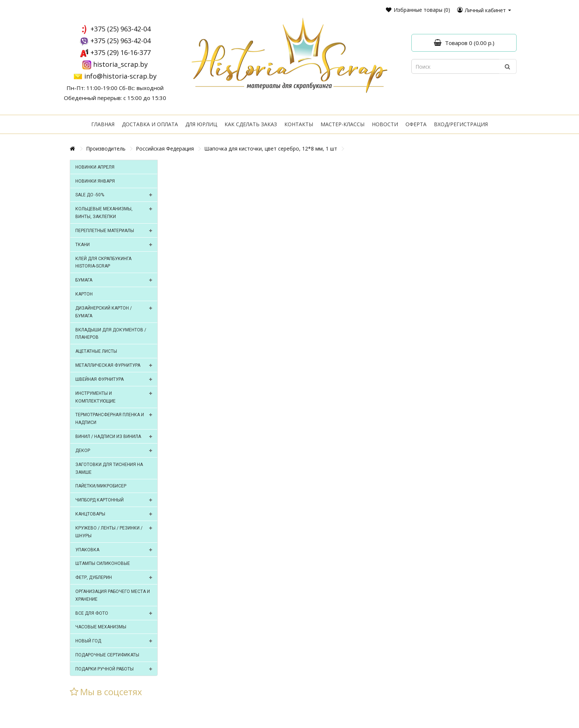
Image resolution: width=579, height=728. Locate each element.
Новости (385, 124)
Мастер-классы (342, 124)
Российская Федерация (165, 149)
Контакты (299, 124)
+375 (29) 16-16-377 (121, 52)
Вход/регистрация (461, 124)
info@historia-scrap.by (120, 76)
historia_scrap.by (120, 64)
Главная (103, 124)
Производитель (106, 149)
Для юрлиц (201, 124)
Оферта (416, 124)
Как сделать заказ (251, 124)
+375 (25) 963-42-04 (121, 29)
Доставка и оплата (150, 124)
